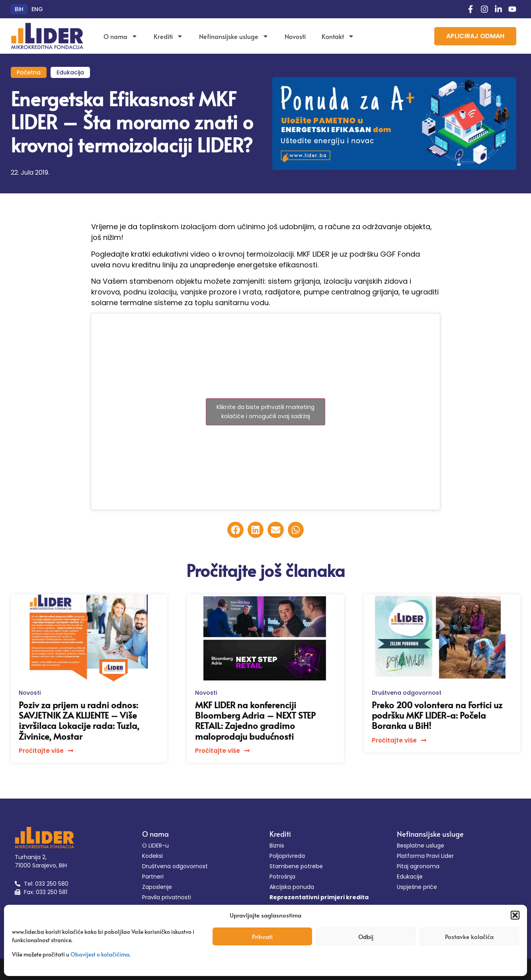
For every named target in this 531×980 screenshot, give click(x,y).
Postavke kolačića (469, 936)
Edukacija (70, 72)
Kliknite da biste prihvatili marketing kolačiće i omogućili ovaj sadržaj (265, 412)
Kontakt (338, 36)
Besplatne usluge (421, 846)
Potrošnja (282, 877)
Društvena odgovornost (407, 693)
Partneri (153, 877)
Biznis (277, 846)
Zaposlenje (157, 887)
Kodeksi (152, 856)
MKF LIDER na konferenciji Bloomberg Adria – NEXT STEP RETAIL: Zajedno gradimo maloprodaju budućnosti (255, 720)
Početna (29, 72)
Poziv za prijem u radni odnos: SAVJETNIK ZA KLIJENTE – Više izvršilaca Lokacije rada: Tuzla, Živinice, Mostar (79, 720)
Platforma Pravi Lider (425, 856)
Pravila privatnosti (167, 897)
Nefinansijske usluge (234, 36)
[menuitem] (19, 9)
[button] (515, 915)
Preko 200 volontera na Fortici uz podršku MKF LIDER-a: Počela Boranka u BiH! (437, 715)
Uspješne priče (417, 887)
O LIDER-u (155, 846)
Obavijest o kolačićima (100, 954)
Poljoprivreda (287, 856)
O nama (121, 36)
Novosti (295, 36)
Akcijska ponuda (292, 887)
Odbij (366, 936)
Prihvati (262, 936)
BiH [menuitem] (19, 9)
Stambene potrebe (296, 866)
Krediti (168, 36)
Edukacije (410, 877)
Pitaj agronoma (418, 866)
